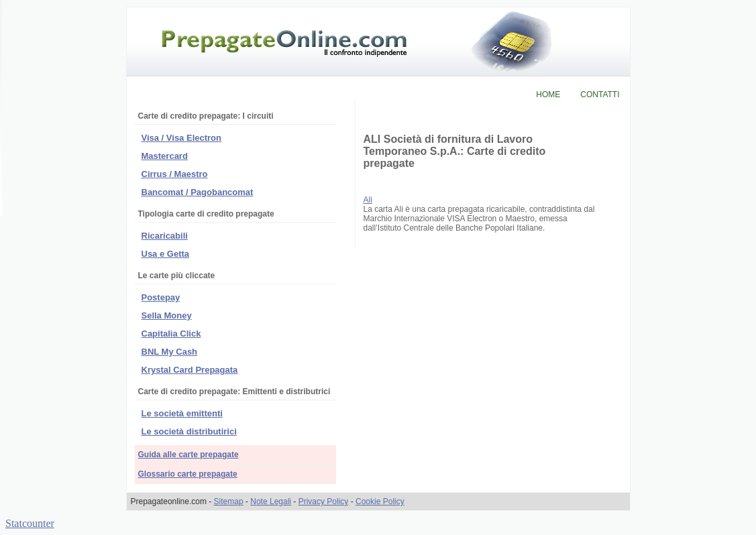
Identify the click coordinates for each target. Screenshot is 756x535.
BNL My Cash (170, 352)
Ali (368, 200)
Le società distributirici (189, 431)
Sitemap (229, 501)
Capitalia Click (171, 334)
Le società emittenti (182, 413)
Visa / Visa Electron (181, 138)
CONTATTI (600, 95)
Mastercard (165, 156)
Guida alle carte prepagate (188, 455)
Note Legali (271, 501)
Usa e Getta (166, 254)
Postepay (161, 297)
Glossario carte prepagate (188, 474)
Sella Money (167, 315)
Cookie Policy (380, 501)
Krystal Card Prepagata (190, 370)
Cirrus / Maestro (175, 174)
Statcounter (30, 523)
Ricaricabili (165, 236)
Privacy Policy (324, 501)
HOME (548, 95)
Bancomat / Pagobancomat (198, 192)
